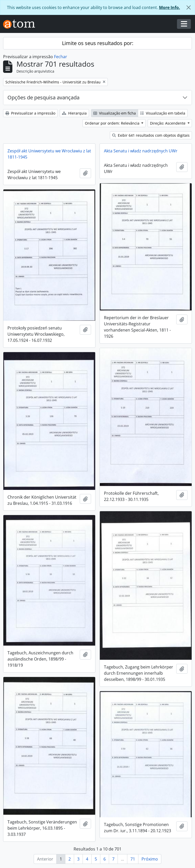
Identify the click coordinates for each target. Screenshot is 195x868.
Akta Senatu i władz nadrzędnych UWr (141, 151)
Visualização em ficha (115, 113)
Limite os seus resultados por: (98, 43)
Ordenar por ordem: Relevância (113, 123)
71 (133, 859)
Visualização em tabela (163, 113)
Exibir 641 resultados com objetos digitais (151, 135)
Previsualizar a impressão (30, 113)
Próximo (150, 859)
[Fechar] (189, 7)
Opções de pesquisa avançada (43, 97)
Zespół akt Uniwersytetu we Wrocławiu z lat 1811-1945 (49, 154)
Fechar (61, 57)
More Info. (170, 7)
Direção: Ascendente (168, 123)
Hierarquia (74, 113)
